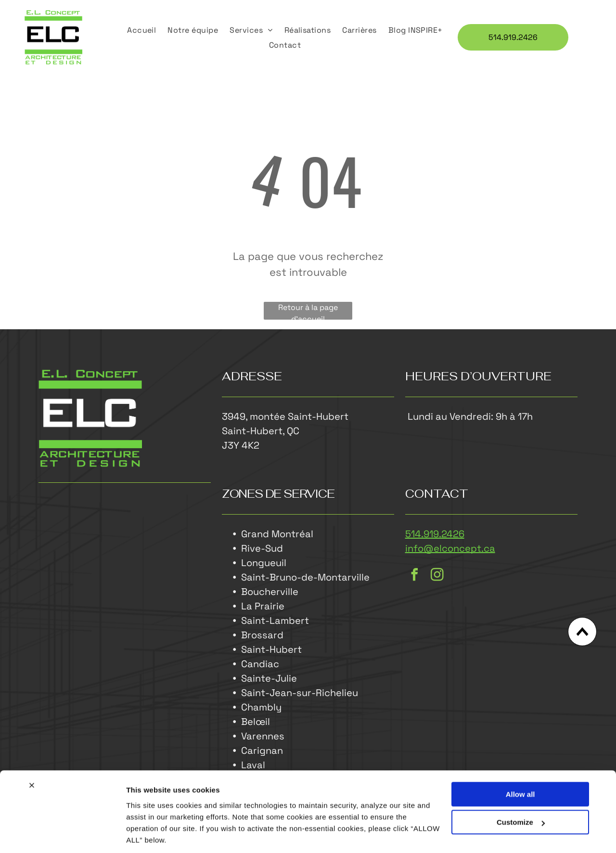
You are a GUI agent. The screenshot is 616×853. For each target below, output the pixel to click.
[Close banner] (32, 753)
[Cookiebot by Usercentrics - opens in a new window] (62, 834)
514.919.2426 (435, 534)
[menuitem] (141, 30)
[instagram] (437, 576)
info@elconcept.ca (450, 549)
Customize (521, 790)
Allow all (520, 762)
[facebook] (415, 576)
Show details (148, 834)
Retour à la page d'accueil (308, 311)
